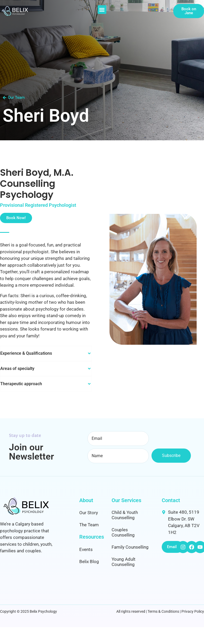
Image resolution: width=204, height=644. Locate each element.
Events (86, 549)
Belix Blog (89, 561)
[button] (102, 10)
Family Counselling (130, 547)
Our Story (89, 513)
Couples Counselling (123, 532)
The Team (89, 525)
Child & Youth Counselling (125, 515)
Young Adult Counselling (124, 562)
